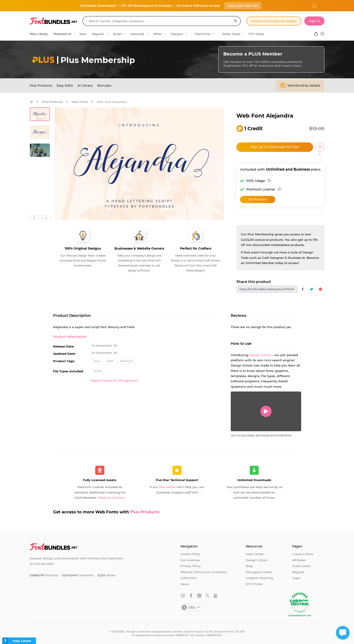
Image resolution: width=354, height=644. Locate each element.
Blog (249, 566)
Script (117, 34)
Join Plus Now (258, 199)
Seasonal (137, 34)
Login (296, 578)
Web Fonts (80, 102)
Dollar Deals (231, 34)
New (83, 34)
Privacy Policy (191, 566)
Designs (177, 34)
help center (167, 487)
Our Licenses (190, 560)
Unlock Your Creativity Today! (274, 21)
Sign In (314, 21)
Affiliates (299, 560)
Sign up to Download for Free (275, 147)
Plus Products (41, 86)
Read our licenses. (112, 498)
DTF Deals (256, 34)
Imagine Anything (259, 578)
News (185, 584)
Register (298, 572)
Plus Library (39, 34)
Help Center (255, 554)
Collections (189, 578)
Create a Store (303, 554)
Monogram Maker (259, 572)
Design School (260, 355)
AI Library (85, 86)
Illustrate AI (62, 34)
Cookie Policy (190, 554)
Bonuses (104, 86)
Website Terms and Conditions (204, 572)
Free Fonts (203, 34)
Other (157, 34)
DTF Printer (254, 584)
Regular (98, 34)
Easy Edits (65, 86)
